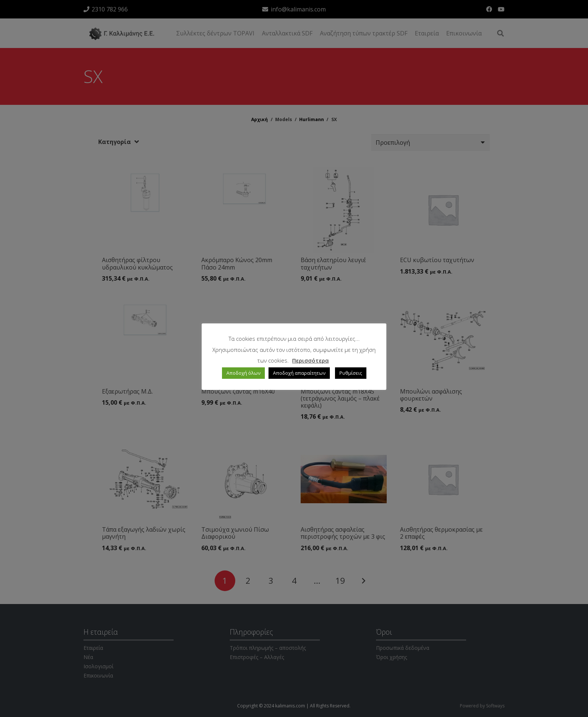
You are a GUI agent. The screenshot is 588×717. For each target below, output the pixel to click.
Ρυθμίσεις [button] (351, 373)
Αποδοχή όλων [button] (243, 373)
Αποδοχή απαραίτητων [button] (299, 373)
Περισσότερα (310, 360)
